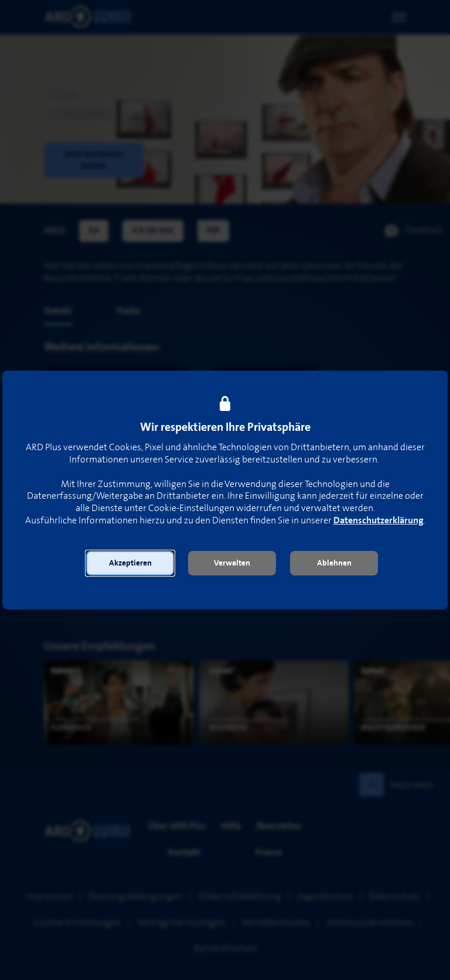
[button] (130, 563)
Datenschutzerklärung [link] (379, 521)
